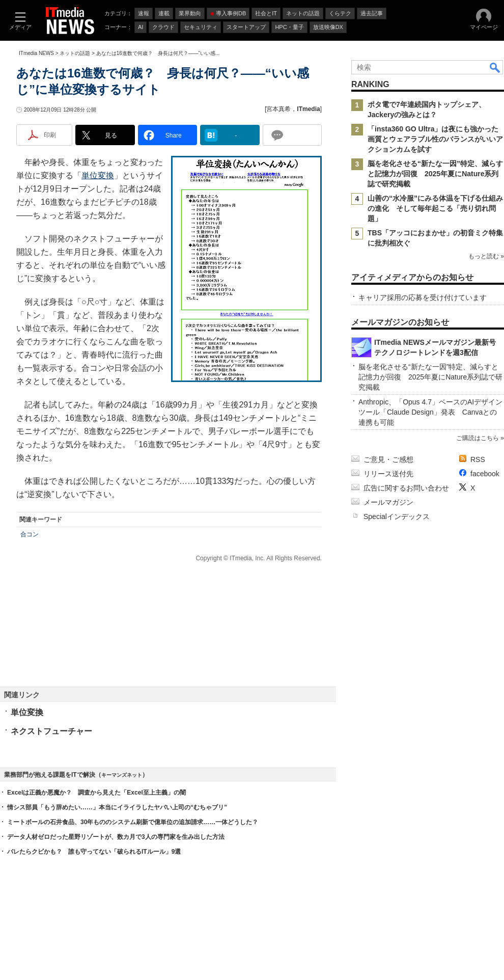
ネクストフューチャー (51, 731)
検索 (495, 67)
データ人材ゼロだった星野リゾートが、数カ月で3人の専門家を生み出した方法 (116, 837)
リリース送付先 (388, 474)
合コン (30, 534)
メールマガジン (388, 502)
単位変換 (98, 175)
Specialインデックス (397, 516)
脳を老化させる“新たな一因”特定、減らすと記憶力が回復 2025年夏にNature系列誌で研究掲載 (435, 174)
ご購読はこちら (478, 438)
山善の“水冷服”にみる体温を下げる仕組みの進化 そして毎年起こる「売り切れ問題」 (435, 208)
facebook (485, 474)
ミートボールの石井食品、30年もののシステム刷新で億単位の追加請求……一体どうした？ (133, 822)
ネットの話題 (75, 53)
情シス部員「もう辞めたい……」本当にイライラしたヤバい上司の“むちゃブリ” (117, 807)
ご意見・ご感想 (388, 459)
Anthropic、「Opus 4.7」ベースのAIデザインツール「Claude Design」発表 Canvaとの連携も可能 (430, 412)
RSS (478, 459)
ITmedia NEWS (36, 53)
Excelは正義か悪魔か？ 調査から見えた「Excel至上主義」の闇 (96, 793)
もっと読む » (486, 256)
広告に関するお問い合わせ (406, 488)
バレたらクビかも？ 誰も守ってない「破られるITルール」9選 (94, 852)
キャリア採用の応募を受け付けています (423, 297)
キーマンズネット (122, 775)
